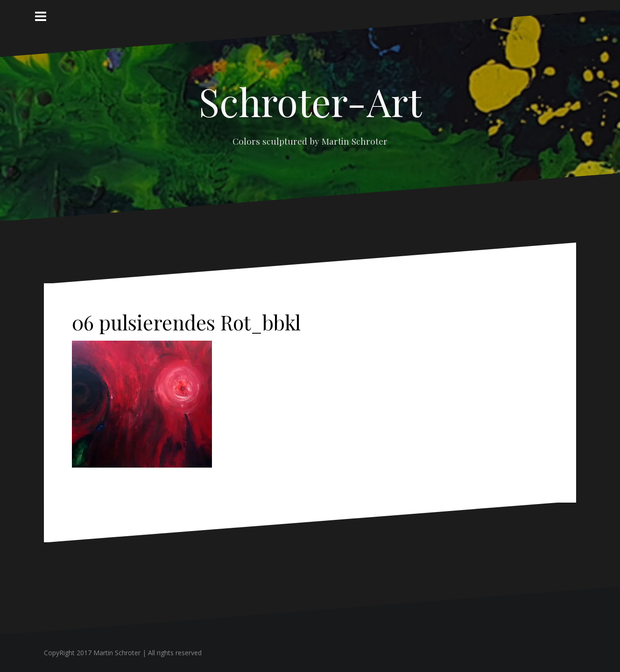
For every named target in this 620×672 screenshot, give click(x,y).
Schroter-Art (310, 101)
